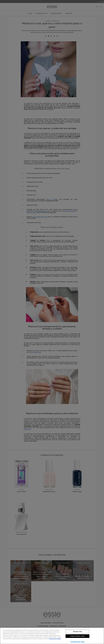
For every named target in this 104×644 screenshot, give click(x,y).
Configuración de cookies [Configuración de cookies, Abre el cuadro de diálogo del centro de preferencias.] (77, 642)
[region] (52, 636)
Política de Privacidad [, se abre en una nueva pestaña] (55, 639)
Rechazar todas (77, 632)
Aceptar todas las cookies (77, 636)
